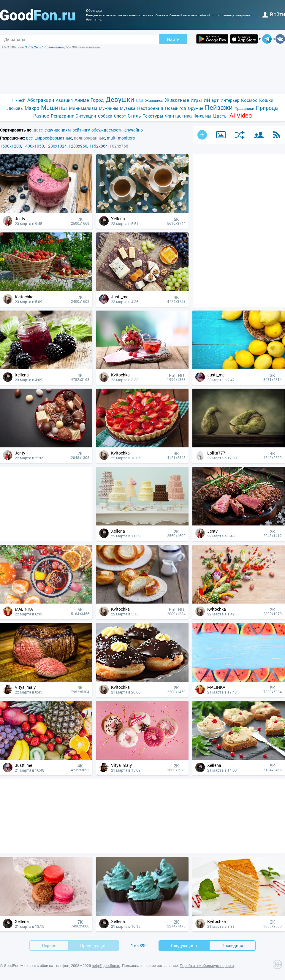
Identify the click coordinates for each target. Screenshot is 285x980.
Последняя (232, 945)
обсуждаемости (107, 130)
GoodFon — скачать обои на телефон (37, 965)
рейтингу (81, 130)
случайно (134, 130)
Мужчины (109, 108)
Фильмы (202, 116)
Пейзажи (219, 107)
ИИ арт (211, 100)
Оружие (195, 108)
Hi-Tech (19, 100)
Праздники (244, 108)
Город (97, 100)
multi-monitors (121, 138)
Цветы (220, 116)
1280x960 (78, 146)
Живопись (154, 100)
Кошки (266, 100)
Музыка (128, 108)
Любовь (15, 108)
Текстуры (153, 116)
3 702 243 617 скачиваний (45, 47)
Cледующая (184, 945)
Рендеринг (62, 116)
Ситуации (86, 116)
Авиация (64, 100)
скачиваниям (58, 130)
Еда (140, 100)
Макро (32, 108)
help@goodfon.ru (106, 965)
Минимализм (83, 108)
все (29, 138)
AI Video (241, 115)
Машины (54, 108)
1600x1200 (11, 146)
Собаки (105, 116)
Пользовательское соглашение (150, 965)
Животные (177, 100)
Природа (267, 108)
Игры (196, 100)
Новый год (176, 108)
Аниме (82, 100)
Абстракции (41, 100)
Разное (41, 116)
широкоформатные (53, 138)
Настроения (150, 108)
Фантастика (178, 116)
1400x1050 (33, 146)
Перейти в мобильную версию (207, 965)
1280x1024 (56, 146)
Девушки (120, 99)
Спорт (120, 116)
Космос (249, 100)
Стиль (134, 116)
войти (274, 14)
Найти (173, 39)
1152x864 (98, 146)
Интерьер (230, 100)
